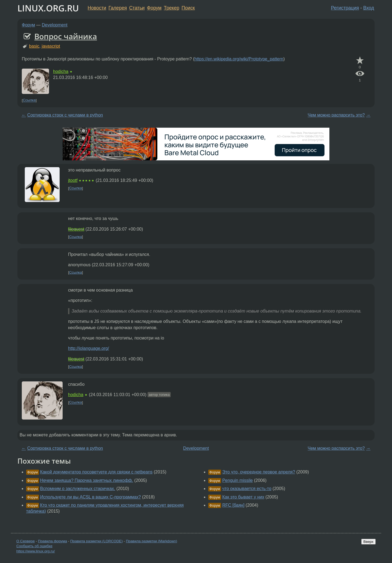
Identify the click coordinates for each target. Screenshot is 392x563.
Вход (369, 8)
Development (55, 25)
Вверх (368, 542)
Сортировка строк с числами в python (65, 115)
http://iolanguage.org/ (88, 348)
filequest (76, 229)
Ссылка (29, 100)
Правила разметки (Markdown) (151, 541)
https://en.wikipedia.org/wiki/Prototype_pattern (239, 59)
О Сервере (26, 541)
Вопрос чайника (66, 36)
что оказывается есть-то (247, 489)
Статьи (137, 8)
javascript (51, 46)
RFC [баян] (233, 505)
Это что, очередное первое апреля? (259, 472)
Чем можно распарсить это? (336, 115)
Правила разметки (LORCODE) (97, 541)
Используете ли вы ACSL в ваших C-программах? (90, 497)
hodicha (61, 71)
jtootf (73, 180)
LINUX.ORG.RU (48, 8)
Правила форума (53, 541)
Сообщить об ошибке (34, 546)
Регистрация (345, 8)
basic (34, 46)
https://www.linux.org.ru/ (36, 551)
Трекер (172, 8)
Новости (97, 8)
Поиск (188, 8)
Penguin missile (237, 480)
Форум (154, 8)
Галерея (118, 8)
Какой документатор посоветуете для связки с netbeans (96, 472)
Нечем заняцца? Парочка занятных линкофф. (87, 480)
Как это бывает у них (243, 497)
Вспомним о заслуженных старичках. (78, 489)
